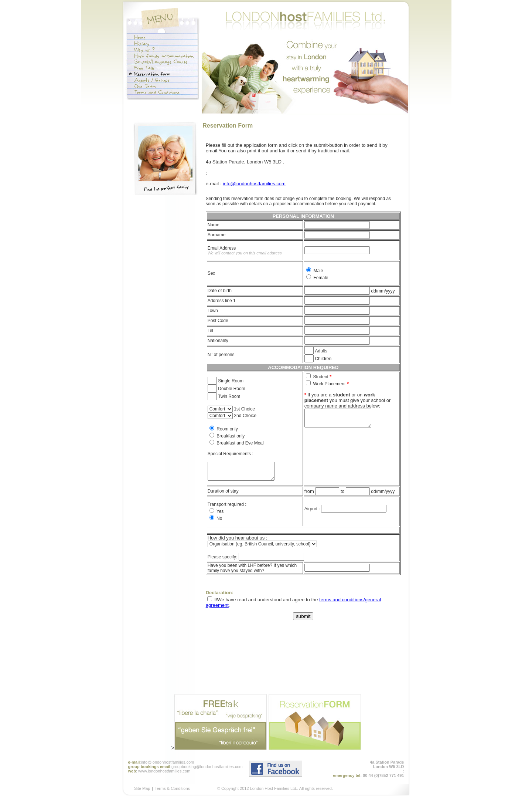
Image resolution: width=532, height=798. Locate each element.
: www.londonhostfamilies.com (163, 771)
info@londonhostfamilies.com (254, 184)
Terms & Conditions (172, 788)
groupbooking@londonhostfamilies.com (207, 767)
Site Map (142, 788)
